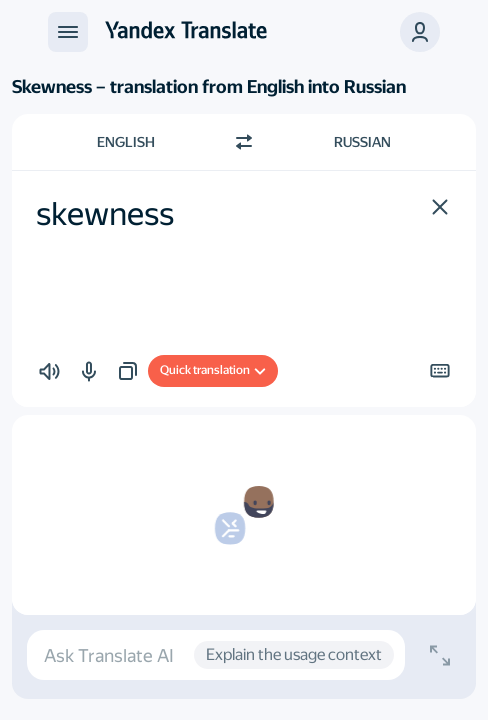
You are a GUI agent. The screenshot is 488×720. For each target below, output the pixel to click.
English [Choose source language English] (126, 142)
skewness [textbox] (105, 214)
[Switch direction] (244, 142)
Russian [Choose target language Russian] (362, 142)
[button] (420, 32)
